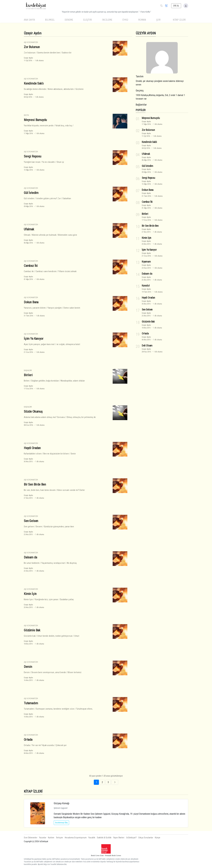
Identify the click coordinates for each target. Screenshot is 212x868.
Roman (142, 20)
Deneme (69, 20)
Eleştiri (88, 20)
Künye (158, 838)
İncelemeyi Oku (61, 823)
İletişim (60, 838)
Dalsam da (30, 557)
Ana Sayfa (29, 20)
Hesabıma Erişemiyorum (76, 838)
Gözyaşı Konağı (62, 803)
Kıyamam (146, 262)
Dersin (28, 667)
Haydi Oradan (32, 448)
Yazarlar (43, 838)
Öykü (125, 20)
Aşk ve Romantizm (31, 42)
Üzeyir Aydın (28, 58)
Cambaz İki (31, 266)
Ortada (28, 740)
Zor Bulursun (32, 47)
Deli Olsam (147, 346)
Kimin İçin (30, 594)
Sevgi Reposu (33, 156)
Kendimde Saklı (34, 83)
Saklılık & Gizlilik (104, 838)
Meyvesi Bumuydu (35, 120)
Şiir (158, 20)
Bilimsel (50, 20)
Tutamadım (31, 703)
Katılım (51, 838)
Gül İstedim (31, 193)
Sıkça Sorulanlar (146, 838)
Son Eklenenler (31, 838)
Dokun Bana (31, 302)
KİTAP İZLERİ (179, 20)
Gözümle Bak (32, 630)
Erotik (26, 115)
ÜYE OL (176, 6)
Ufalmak (29, 229)
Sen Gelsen (31, 521)
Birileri (28, 375)
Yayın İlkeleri (119, 838)
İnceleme (107, 20)
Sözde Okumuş (33, 411)
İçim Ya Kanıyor (34, 339)
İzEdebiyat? (131, 838)
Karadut (146, 286)
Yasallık (92, 838)
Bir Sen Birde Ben (35, 484)
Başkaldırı (28, 370)
